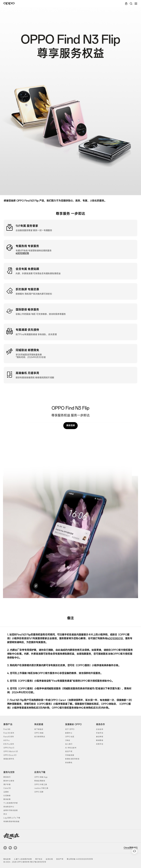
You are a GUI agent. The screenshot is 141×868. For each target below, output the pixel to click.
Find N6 (7, 729)
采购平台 (100, 744)
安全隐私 (69, 763)
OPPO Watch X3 (11, 752)
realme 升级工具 (41, 788)
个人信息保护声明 (11, 803)
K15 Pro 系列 (9, 744)
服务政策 (7, 799)
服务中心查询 (9, 781)
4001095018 (22, 253)
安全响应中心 (9, 807)
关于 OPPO (70, 729)
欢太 (5, 814)
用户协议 (39, 859)
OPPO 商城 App (41, 777)
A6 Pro (6, 740)
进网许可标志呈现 (11, 810)
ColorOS (7, 788)
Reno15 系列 (9, 737)
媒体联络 (100, 740)
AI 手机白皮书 (71, 748)
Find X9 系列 (9, 733)
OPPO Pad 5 (9, 748)
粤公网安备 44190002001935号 (80, 859)
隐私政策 (7, 859)
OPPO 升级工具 (41, 785)
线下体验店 (39, 729)
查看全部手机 (9, 759)
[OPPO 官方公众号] (10, 848)
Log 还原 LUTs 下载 (12, 818)
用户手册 (7, 785)
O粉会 (68, 740)
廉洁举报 (100, 737)
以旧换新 (7, 796)
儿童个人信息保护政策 (23, 859)
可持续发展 (70, 755)
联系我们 (7, 777)
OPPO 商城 (39, 733)
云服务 (6, 792)
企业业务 (100, 729)
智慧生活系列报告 (72, 759)
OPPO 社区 (70, 737)
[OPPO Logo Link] (9, 4)
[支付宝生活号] (15, 848)
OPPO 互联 (39, 792)
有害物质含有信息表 (11, 822)
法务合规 (49, 859)
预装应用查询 (40, 781)
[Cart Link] (126, 4)
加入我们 (69, 744)
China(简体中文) (131, 848)
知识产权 (69, 752)
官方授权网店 (40, 737)
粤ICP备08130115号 (38, 862)
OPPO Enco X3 (10, 755)
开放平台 (100, 733)
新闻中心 (69, 733)
